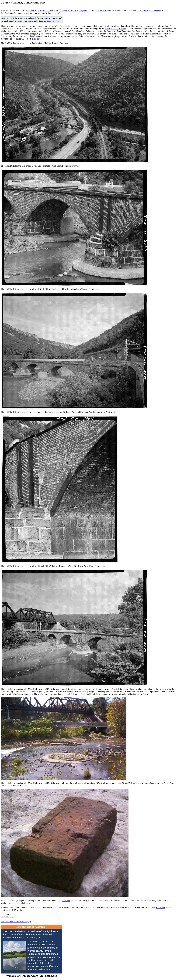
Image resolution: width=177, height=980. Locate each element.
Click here (161, 908)
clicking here (27, 903)
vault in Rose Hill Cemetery (149, 10)
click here (36, 39)
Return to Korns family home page (16, 922)
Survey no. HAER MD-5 (116, 29)
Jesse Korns (101, 10)
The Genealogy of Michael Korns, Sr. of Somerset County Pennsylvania (57, 10)
